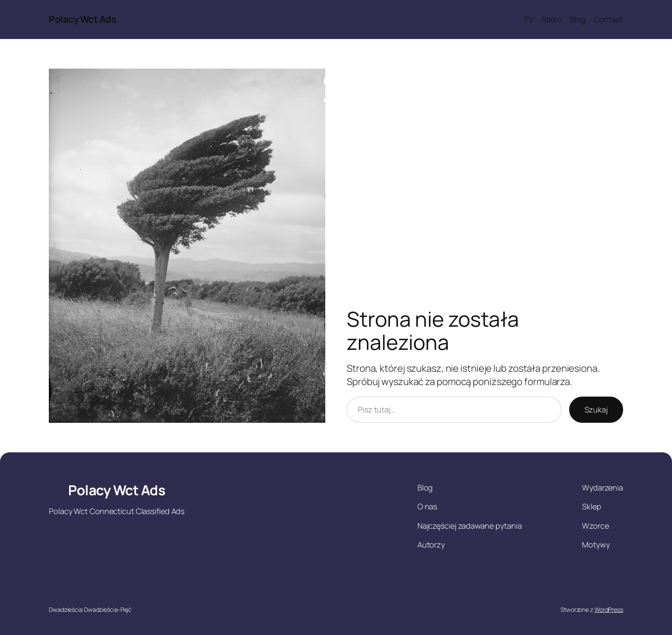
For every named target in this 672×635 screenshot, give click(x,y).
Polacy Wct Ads (82, 19)
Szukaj (596, 409)
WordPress (609, 609)
